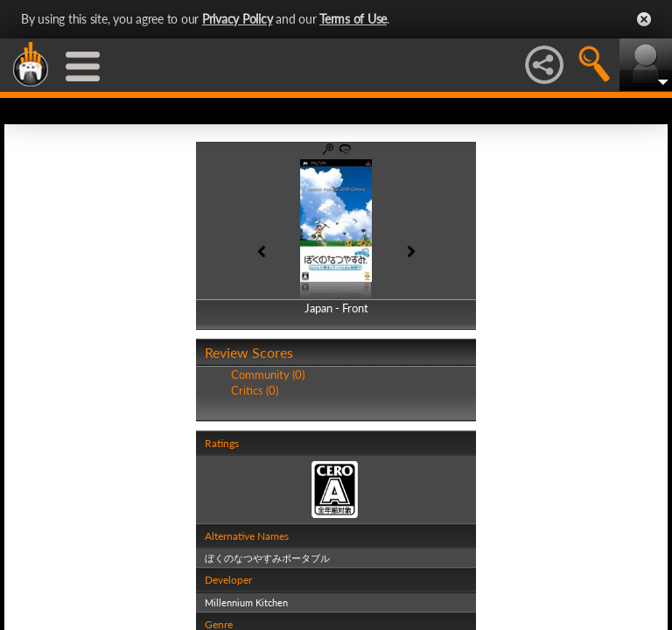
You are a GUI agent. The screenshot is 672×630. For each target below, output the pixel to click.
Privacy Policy (238, 19)
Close (644, 19)
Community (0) (268, 374)
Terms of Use (353, 19)
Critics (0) (255, 390)
